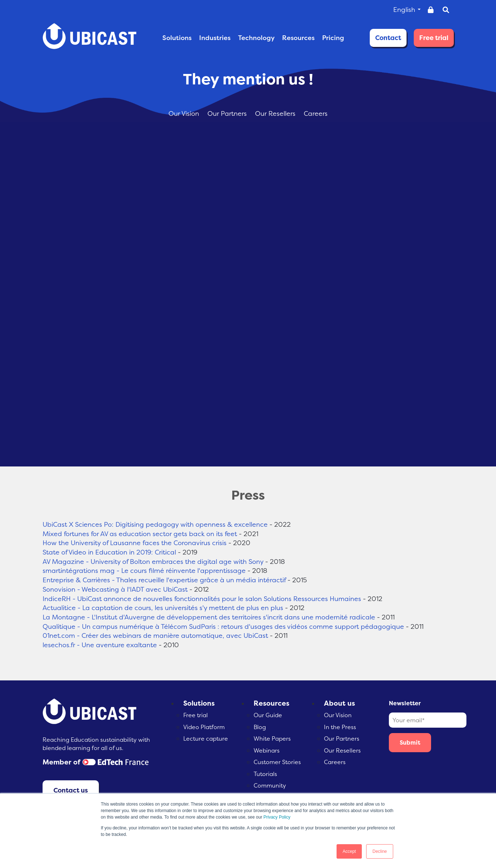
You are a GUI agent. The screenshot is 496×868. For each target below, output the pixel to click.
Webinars (267, 750)
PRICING (333, 38)
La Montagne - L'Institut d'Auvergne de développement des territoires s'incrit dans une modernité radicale (209, 617)
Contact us (71, 790)
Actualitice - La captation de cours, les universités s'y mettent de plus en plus (163, 608)
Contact (388, 38)
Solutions (199, 703)
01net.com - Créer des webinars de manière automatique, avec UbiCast (155, 635)
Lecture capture (206, 738)
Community (270, 785)
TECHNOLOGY (256, 38)
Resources (271, 703)
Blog (260, 727)
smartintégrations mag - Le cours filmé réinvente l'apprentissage (144, 571)
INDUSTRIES (215, 38)
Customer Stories (277, 762)
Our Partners (228, 113)
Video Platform (204, 727)
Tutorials (265, 774)
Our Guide (268, 715)
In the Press (340, 727)
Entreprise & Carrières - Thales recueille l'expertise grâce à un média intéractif (164, 580)
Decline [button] (379, 851)
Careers (316, 113)
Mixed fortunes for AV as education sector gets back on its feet (140, 534)
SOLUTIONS (177, 38)
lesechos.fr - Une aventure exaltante (100, 645)
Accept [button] (349, 851)
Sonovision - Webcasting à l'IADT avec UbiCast (115, 589)
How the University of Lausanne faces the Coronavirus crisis (135, 543)
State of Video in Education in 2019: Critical (109, 552)
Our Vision (185, 113)
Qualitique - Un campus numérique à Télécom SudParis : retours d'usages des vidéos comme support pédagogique (223, 626)
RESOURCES (298, 38)
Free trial (434, 38)
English (407, 10)
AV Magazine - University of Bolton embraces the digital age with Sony (153, 562)
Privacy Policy (277, 817)
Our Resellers (276, 113)
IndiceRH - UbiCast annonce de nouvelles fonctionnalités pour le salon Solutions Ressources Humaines (202, 599)
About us (339, 703)
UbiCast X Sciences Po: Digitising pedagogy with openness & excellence (155, 524)
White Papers (272, 738)
